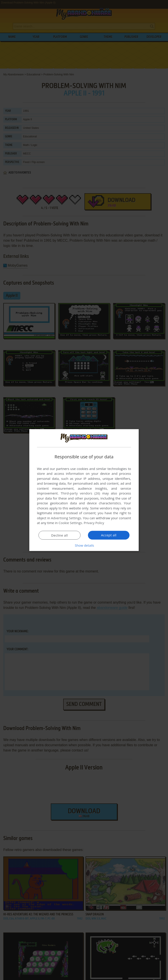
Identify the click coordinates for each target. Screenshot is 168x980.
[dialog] (84, 490)
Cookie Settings (70, 523)
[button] (84, 545)
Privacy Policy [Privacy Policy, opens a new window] (94, 523)
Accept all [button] (109, 535)
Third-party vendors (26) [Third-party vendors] (80, 493)
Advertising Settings (66, 518)
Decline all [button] (59, 535)
